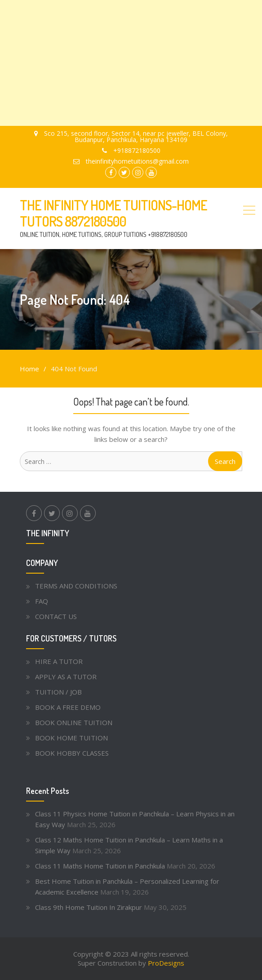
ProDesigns (166, 963)
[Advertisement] (131, 63)
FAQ (42, 601)
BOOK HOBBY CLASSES (72, 753)
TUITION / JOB (58, 692)
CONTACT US (56, 616)
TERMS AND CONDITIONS (76, 586)
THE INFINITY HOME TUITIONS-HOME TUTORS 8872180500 (113, 213)
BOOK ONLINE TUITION (74, 722)
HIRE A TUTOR (59, 661)
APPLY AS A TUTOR (66, 677)
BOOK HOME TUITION (71, 738)
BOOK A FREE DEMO (68, 707)
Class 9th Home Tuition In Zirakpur (89, 907)
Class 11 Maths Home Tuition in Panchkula (100, 866)
